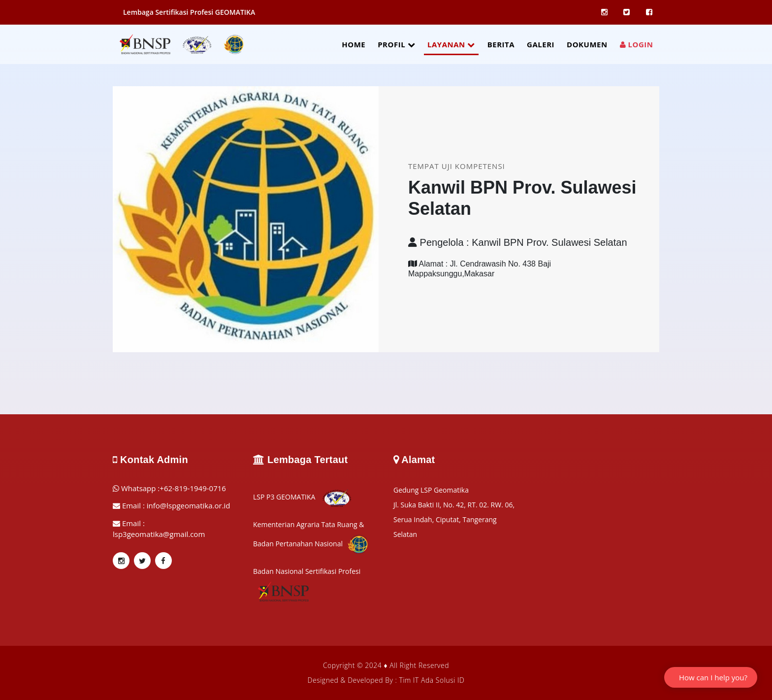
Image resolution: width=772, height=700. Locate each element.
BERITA (501, 44)
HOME (354, 44)
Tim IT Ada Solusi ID (432, 680)
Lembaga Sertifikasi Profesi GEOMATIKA (189, 12)
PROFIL (396, 44)
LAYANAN (451, 44)
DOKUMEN (587, 44)
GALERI (541, 44)
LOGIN (637, 44)
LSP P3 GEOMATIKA (303, 497)
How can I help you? (713, 677)
